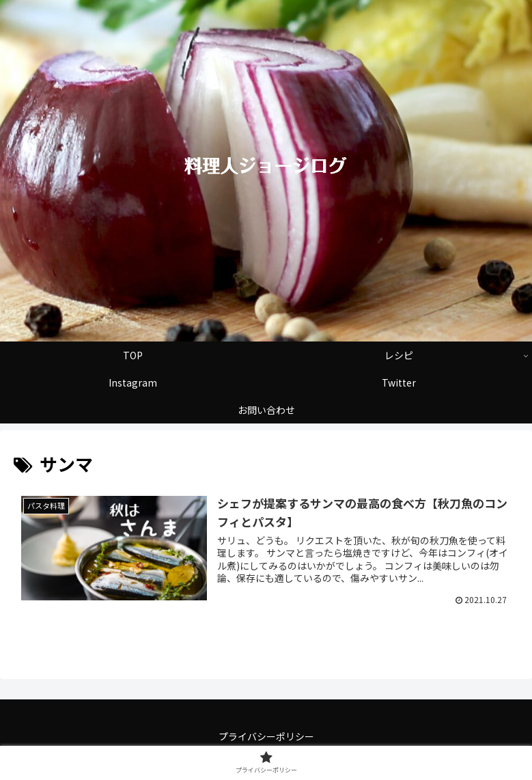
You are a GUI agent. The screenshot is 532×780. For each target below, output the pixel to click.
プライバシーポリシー (266, 736)
